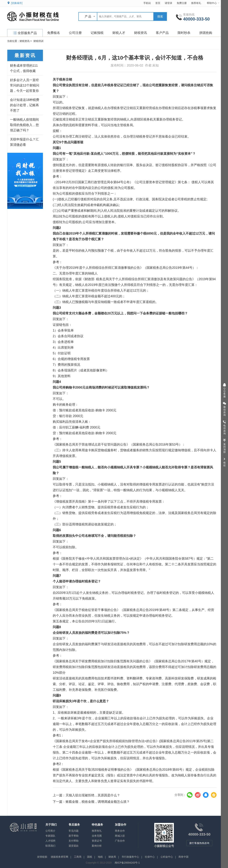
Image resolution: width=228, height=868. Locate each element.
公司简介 (50, 831)
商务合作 (120, 831)
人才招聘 (50, 841)
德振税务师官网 (59, 857)
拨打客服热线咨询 (199, 843)
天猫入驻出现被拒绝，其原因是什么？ (93, 795)
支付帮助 (74, 841)
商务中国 (183, 857)
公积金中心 (167, 857)
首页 (158, 3)
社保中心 (150, 857)
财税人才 (119, 33)
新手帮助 (74, 836)
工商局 (78, 857)
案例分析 (97, 846)
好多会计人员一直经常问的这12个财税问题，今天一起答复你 (25, 85)
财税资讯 (141, 33)
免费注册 (182, 3)
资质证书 (97, 841)
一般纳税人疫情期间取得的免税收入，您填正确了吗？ (24, 125)
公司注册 (75, 33)
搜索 (160, 16)
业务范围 (97, 836)
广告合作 (120, 841)
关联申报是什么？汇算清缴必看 (24, 142)
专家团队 (50, 836)
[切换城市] (17, 3)
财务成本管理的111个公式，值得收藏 (24, 68)
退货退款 (74, 846)
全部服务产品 (25, 33)
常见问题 (74, 831)
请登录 (169, 3)
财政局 (112, 857)
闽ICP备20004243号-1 (127, 863)
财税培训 (38, 41)
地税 (100, 857)
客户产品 (162, 33)
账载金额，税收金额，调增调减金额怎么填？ (98, 802)
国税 (90, 857)
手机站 (147, 3)
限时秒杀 (184, 33)
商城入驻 (120, 836)
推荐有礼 (196, 3)
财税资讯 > (26, 41)
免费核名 (54, 33)
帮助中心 (213, 3)
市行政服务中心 (130, 857)
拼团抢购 (206, 33)
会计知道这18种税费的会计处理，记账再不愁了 (25, 105)
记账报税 (97, 33)
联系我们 (50, 846)
